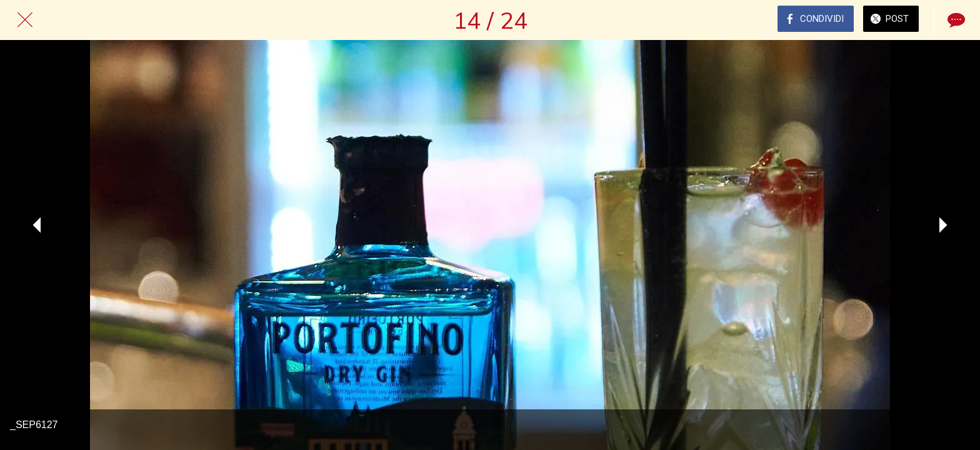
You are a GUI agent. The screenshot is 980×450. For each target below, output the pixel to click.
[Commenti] (955, 20)
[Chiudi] (25, 20)
